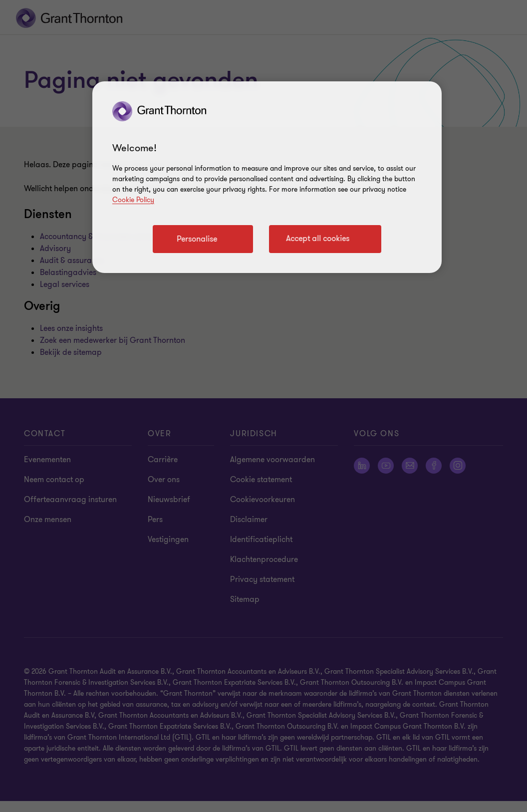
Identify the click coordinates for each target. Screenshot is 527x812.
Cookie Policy (133, 200)
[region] (267, 177)
